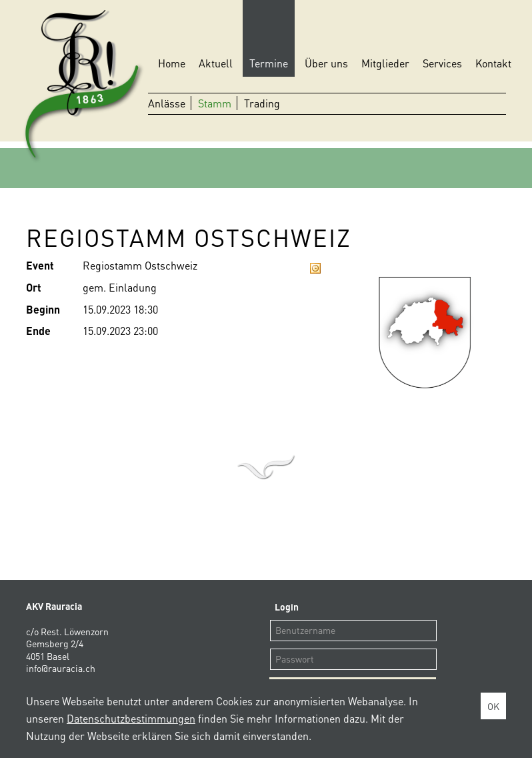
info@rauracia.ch (61, 668)
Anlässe (167, 103)
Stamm (215, 103)
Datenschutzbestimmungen (131, 718)
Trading (262, 103)
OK (493, 706)
